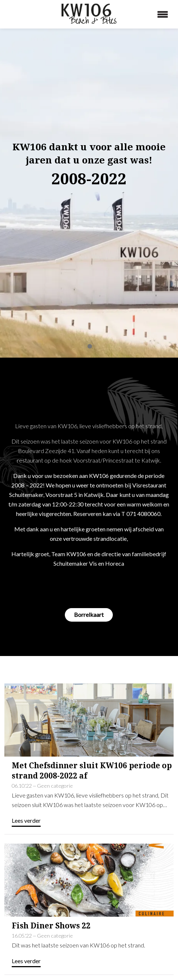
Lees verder (26, 766)
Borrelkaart (89, 560)
